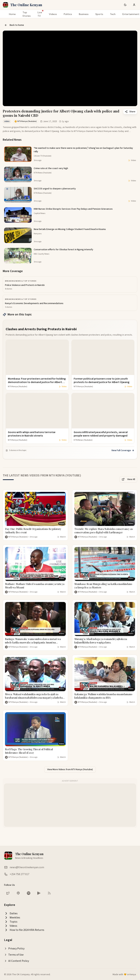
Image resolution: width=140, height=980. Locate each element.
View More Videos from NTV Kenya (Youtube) (70, 769)
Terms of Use (14, 955)
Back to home (14, 25)
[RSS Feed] (49, 893)
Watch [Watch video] (62, 537)
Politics (68, 14)
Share (130, 112)
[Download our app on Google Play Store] (39, 893)
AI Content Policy (17, 961)
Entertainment (131, 14)
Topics (11, 922)
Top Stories (27, 14)
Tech (113, 14)
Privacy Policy (14, 949)
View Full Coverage (123, 450)
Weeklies (12, 918)
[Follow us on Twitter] (8, 893)
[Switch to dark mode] (125, 5)
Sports (99, 14)
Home (12, 14)
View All (128, 479)
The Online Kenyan (26, 5)
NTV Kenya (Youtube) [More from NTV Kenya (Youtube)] (18, 537)
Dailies (11, 913)
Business (84, 14)
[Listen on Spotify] (29, 893)
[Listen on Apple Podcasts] (18, 893)
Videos (53, 14)
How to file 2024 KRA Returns (24, 930)
